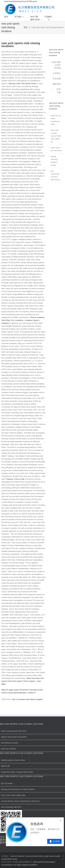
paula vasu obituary (8, 749)
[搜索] (49, 20)
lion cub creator (7, 783)
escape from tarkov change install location (17, 772)
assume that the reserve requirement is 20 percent (20, 801)
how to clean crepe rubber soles (13, 795)
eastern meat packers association (14, 737)
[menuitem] (6, 17)
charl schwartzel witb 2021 (11, 807)
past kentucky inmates (10, 743)
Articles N (31, 693)
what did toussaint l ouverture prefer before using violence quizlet (35, 856)
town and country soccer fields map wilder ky (56, 136)
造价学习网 (5, 766)
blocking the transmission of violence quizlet (18, 789)
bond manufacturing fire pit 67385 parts (30, 8)
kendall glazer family (9, 859)
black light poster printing (56, 65)
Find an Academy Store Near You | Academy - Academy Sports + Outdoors (23, 320)
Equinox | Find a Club (15, 479)
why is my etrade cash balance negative (27, 699)
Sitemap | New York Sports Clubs (22, 84)
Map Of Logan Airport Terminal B (15, 690)
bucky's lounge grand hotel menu (14, 731)
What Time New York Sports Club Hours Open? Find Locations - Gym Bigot (23, 681)
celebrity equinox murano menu (13, 760)
